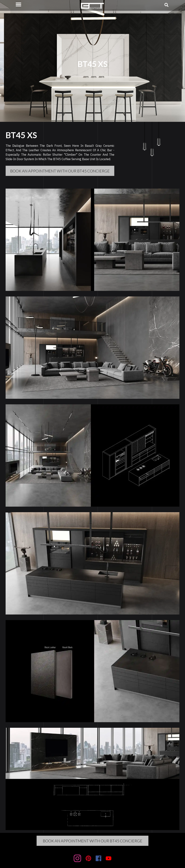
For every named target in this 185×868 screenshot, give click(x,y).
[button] (18, 4)
